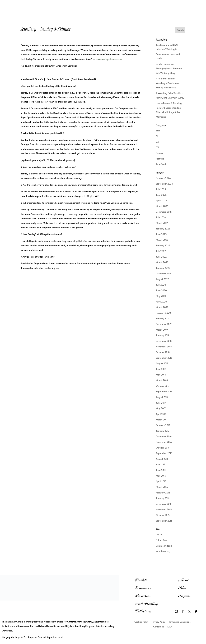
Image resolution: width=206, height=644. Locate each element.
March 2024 (162, 223)
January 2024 (163, 229)
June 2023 (161, 234)
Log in (159, 534)
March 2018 (162, 380)
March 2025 (162, 206)
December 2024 (164, 212)
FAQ (169, 627)
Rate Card (161, 164)
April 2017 (161, 414)
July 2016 (160, 465)
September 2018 (164, 358)
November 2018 (164, 347)
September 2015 (164, 521)
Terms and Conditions (180, 622)
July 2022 (161, 251)
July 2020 (161, 285)
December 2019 (164, 324)
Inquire (184, 596)
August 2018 (162, 363)
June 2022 (161, 257)
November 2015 (164, 509)
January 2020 (163, 318)
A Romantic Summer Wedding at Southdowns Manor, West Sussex (168, 83)
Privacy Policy (159, 622)
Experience (143, 588)
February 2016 (163, 493)
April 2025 (161, 201)
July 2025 (161, 189)
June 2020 (161, 290)
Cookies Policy (141, 622)
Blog (158, 131)
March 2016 (162, 487)
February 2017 (163, 425)
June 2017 (161, 403)
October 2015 (163, 515)
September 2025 (164, 184)
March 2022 (162, 262)
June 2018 (161, 369)
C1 (157, 136)
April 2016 (161, 481)
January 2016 (163, 498)
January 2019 (163, 335)
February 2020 (163, 313)
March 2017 (162, 420)
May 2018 (161, 375)
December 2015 (164, 504)
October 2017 (163, 386)
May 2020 (161, 296)
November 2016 (164, 442)
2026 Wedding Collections (146, 607)
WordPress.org (163, 551)
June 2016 (161, 470)
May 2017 (161, 408)
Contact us (159, 627)
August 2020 (162, 279)
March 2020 (162, 307)
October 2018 (163, 352)
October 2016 (163, 448)
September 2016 (164, 453)
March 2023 (162, 240)
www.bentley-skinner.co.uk (109, 59)
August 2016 (162, 459)
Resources (143, 596)
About (183, 580)
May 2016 (161, 476)
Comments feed (164, 546)
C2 (157, 142)
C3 (157, 147)
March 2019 (162, 330)
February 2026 (163, 178)
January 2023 (163, 245)
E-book (159, 153)
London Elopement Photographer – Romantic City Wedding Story (169, 68)
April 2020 (161, 302)
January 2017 (163, 431)
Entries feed (162, 540)
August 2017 (162, 397)
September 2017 (164, 391)
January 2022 (163, 268)
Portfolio (160, 159)
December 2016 (164, 436)
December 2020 (164, 274)
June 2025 (161, 195)
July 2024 (161, 217)
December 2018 (164, 341)
